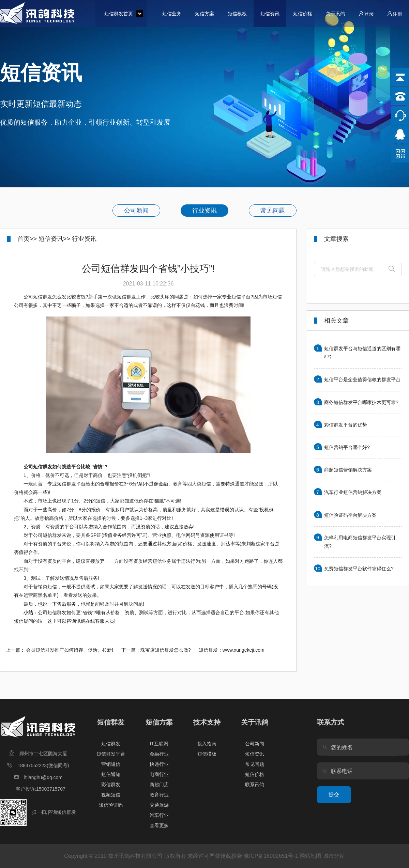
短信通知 (111, 774)
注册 (395, 14)
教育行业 (159, 795)
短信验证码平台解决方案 (350, 515)
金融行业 (159, 754)
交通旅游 (159, 805)
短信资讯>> (54, 239)
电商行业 (159, 774)
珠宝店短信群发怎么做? (166, 650)
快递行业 (159, 764)
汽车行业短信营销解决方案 (353, 492)
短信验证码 (111, 805)
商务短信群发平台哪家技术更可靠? (361, 402)
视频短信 (111, 795)
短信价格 (303, 14)
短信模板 (237, 14)
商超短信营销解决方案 (348, 470)
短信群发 (111, 722)
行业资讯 (204, 211)
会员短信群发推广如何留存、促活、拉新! (70, 650)
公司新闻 (136, 211)
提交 (334, 795)
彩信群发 (111, 785)
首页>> (27, 239)
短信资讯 (270, 14)
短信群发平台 (111, 754)
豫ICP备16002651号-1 (271, 856)
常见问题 (273, 211)
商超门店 (159, 785)
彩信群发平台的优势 (346, 425)
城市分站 (334, 856)
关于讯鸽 (335, 14)
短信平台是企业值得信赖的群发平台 (362, 379)
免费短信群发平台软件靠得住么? (359, 569)
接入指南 (207, 744)
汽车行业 (159, 815)
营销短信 (111, 764)
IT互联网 (159, 744)
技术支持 (207, 722)
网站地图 (310, 856)
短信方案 (204, 14)
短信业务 (172, 14)
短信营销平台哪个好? (347, 447)
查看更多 (159, 825)
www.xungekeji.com (244, 650)
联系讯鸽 (255, 785)
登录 (366, 14)
